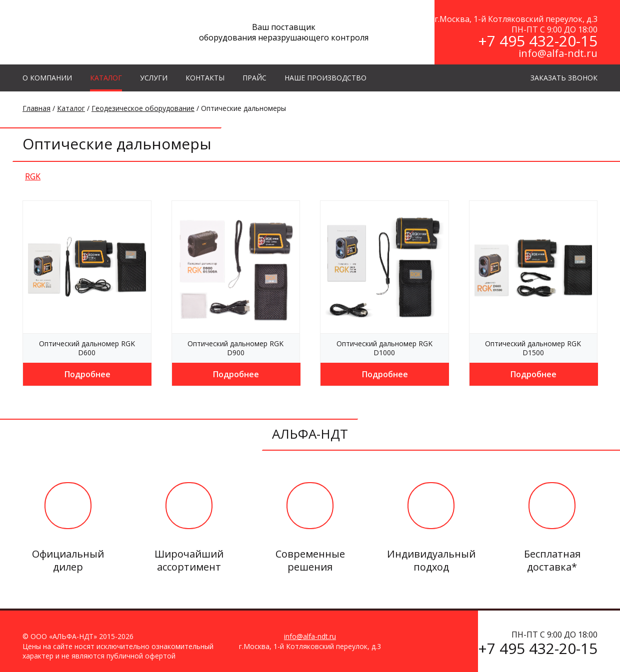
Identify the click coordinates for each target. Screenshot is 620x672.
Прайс (254, 78)
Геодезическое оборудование (143, 108)
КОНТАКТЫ (205, 78)
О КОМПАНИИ (47, 78)
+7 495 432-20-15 (538, 41)
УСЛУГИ (154, 78)
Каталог (71, 108)
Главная (36, 108)
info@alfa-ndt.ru (558, 53)
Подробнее (87, 374)
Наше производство (325, 78)
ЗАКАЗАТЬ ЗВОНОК (564, 78)
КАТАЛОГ (106, 78)
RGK (33, 176)
